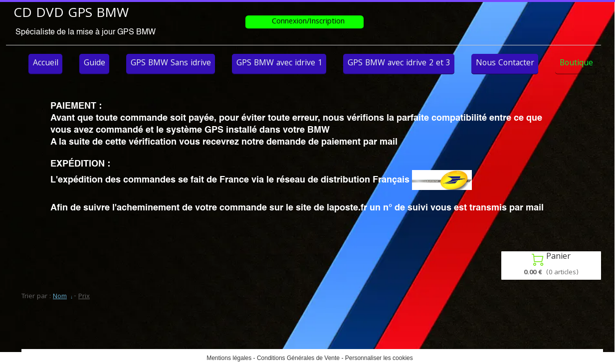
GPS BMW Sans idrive (171, 64)
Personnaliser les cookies (379, 358)
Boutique (576, 64)
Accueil (46, 64)
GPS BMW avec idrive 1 (279, 64)
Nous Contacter (505, 64)
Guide (95, 64)
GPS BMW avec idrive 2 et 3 (399, 64)
